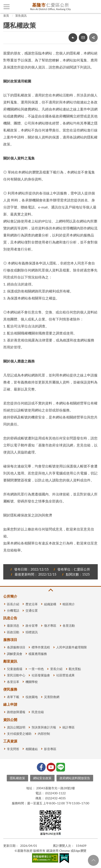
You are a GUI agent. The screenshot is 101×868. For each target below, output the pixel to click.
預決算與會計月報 (44, 727)
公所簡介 (10, 596)
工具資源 (10, 741)
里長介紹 (56, 669)
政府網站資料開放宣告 (75, 778)
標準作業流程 (41, 647)
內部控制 (44, 734)
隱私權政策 (17, 778)
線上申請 (10, 704)
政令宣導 (32, 626)
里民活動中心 (16, 675)
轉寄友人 (83, 38)
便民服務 (10, 689)
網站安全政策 (42, 778)
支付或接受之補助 (19, 734)
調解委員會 (15, 654)
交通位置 (32, 610)
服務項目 (10, 640)
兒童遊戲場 (15, 669)
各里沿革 (13, 682)
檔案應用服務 (38, 654)
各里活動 (69, 626)
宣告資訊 (21, 16)
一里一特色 (36, 669)
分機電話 (13, 610)
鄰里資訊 (10, 661)
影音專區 (50, 749)
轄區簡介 (69, 604)
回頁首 (93, 860)
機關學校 (32, 682)
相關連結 (32, 749)
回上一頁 (73, 38)
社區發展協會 (41, 675)
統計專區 (68, 727)
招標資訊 (32, 632)
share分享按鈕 (93, 38)
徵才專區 (50, 626)
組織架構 (50, 604)
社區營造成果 (65, 675)
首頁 (6, 16)
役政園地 (32, 697)
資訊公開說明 (16, 727)
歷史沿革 (32, 604)
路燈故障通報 (16, 712)
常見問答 (13, 749)
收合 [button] (50, 590)
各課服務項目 (16, 647)
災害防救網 (52, 697)
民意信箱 (38, 712)
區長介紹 (13, 604)
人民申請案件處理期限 (72, 647)
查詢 (94, 7)
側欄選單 (7, 7)
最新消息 (13, 626)
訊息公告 (10, 618)
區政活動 (13, 632)
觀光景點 (75, 669)
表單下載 (13, 697)
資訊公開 (10, 720)
